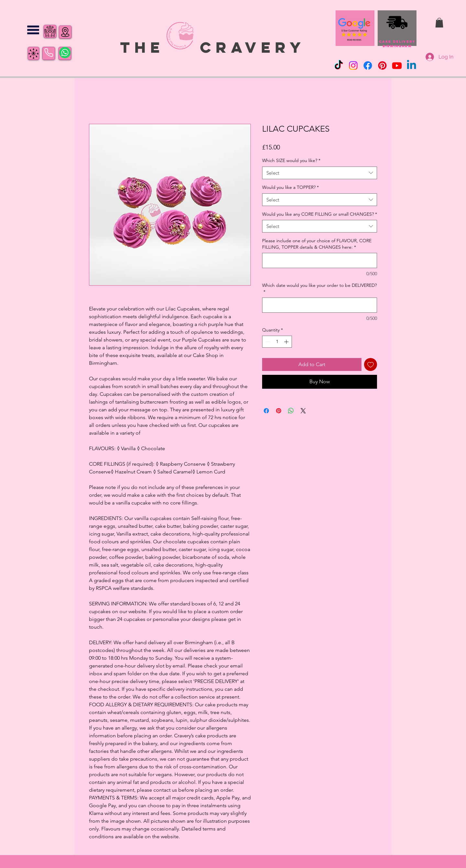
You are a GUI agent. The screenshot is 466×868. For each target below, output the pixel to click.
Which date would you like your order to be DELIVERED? (319, 288)
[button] (33, 30)
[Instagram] (353, 65)
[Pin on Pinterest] (279, 411)
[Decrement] (267, 342)
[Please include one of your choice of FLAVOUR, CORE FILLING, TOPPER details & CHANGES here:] (320, 260)
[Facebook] (368, 65)
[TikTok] (339, 65)
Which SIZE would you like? (291, 160)
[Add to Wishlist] (371, 364)
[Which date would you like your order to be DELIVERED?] (320, 305)
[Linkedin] (411, 65)
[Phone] (49, 53)
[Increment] (287, 342)
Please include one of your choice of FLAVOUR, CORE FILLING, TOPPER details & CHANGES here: (317, 244)
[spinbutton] (277, 342)
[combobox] (320, 173)
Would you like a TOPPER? (290, 187)
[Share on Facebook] (266, 411)
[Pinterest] (382, 65)
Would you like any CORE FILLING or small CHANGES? (320, 214)
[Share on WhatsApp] (291, 411)
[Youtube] (397, 65)
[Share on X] (303, 411)
